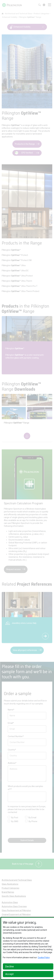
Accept (9, 974)
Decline (10, 966)
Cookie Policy (44, 957)
